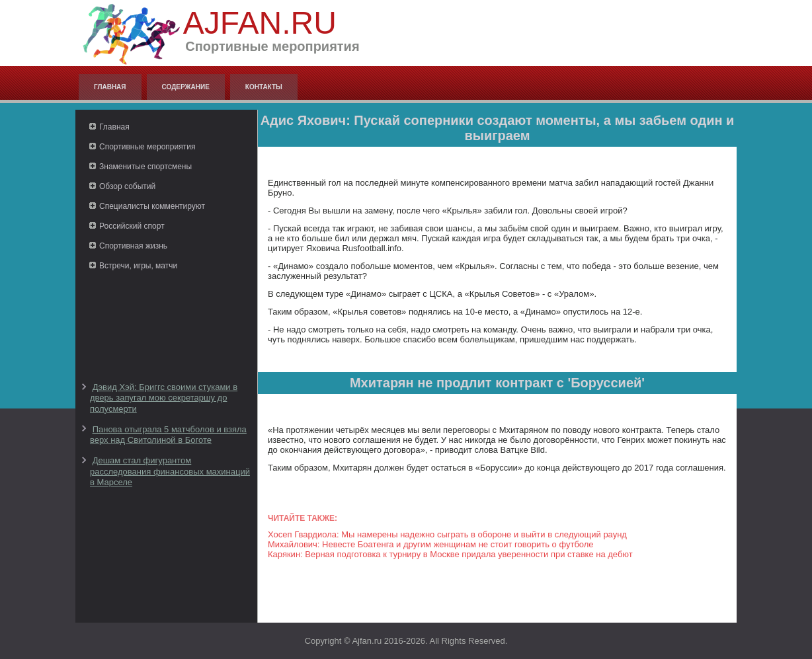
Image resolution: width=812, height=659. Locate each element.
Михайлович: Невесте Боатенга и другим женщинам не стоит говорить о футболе (431, 544)
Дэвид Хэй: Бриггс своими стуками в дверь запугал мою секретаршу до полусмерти (164, 398)
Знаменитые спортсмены (145, 167)
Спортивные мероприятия (147, 147)
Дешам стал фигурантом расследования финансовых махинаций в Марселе (170, 471)
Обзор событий (127, 186)
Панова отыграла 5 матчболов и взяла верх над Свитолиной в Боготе (168, 435)
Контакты (264, 87)
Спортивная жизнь (133, 246)
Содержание (186, 87)
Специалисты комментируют (152, 206)
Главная (110, 87)
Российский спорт (132, 226)
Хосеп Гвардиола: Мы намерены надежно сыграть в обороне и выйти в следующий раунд (447, 534)
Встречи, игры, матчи (138, 266)
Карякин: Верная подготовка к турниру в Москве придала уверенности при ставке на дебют (450, 554)
